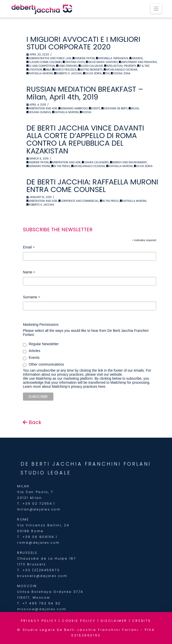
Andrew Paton (84, 58)
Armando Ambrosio (73, 108)
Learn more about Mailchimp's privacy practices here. (65, 387)
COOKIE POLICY (79, 621)
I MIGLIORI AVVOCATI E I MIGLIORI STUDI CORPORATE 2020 (83, 43)
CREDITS (142, 621)
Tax (106, 73)
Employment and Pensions (138, 62)
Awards (136, 58)
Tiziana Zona (121, 73)
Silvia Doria (92, 73)
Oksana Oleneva (39, 112)
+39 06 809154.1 (40, 537)
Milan (134, 108)
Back (32, 422)
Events (95, 108)
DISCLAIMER (114, 621)
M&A (47, 70)
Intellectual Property (120, 66)
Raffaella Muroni (40, 73)
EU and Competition (41, 66)
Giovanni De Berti (114, 108)
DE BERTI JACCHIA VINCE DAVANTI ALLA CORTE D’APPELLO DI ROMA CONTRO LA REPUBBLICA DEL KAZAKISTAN (85, 139)
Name (29, 273)
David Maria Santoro (102, 62)
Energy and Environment (128, 162)
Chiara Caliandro (95, 162)
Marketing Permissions (41, 325)
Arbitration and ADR (42, 108)
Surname (32, 298)
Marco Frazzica (64, 70)
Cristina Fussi (74, 62)
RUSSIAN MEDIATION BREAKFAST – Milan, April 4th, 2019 (85, 93)
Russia (86, 112)
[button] (156, 9)
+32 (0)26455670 (41, 570)
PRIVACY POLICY (39, 621)
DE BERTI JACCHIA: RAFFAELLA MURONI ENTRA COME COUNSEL (92, 186)
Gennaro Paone (38, 166)
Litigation (34, 70)
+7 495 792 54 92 (42, 603)
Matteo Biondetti (90, 70)
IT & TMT (143, 66)
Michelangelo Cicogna (121, 70)
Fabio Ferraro (67, 66)
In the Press (61, 166)
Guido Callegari (91, 66)
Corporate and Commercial (79, 201)
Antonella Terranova (112, 58)
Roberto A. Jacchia (68, 73)
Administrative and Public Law (49, 58)
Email (29, 248)
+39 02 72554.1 (39, 504)
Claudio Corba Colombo (44, 62)
